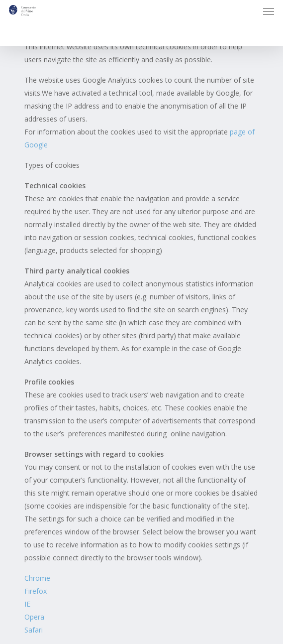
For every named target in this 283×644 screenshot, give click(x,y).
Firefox (36, 591)
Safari (34, 630)
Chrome (37, 578)
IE (27, 604)
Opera (34, 617)
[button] (269, 11)
